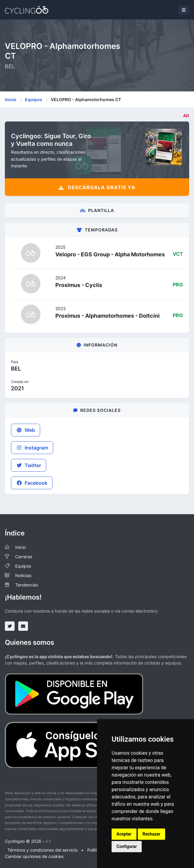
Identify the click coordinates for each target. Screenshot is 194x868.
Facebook (32, 483)
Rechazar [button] (152, 834)
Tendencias (27, 585)
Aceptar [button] (124, 834)
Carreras (24, 557)
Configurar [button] (127, 846)
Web (26, 430)
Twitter (29, 465)
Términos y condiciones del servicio (42, 850)
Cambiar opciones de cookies (34, 856)
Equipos (34, 99)
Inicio (11, 99)
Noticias (23, 575)
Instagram (32, 448)
